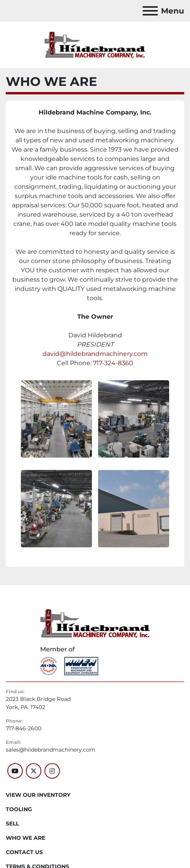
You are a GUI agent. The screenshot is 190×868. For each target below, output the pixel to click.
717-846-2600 (24, 728)
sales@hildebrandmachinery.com (51, 750)
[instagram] (52, 771)
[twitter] (34, 771)
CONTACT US (24, 852)
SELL (12, 824)
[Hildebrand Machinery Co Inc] (95, 623)
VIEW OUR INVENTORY (38, 795)
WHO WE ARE (25, 838)
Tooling (19, 809)
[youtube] (15, 771)
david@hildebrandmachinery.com (95, 354)
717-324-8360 (113, 363)
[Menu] (150, 11)
